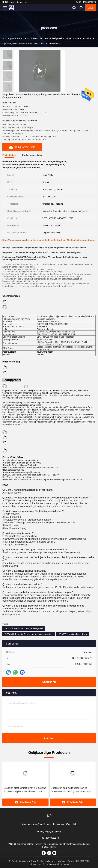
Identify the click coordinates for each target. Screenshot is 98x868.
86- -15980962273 (86, 2)
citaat (91, 8)
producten (15, 38)
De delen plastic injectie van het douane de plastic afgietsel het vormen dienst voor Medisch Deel (25, 790)
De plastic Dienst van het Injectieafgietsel (43, 38)
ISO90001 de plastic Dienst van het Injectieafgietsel (29, 634)
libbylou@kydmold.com (15, 2)
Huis (5, 38)
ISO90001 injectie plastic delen (72, 634)
